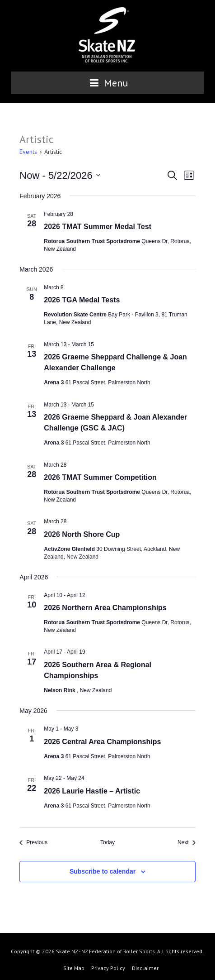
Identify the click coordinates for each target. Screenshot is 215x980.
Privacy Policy (108, 968)
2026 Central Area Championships (102, 742)
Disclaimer (145, 968)
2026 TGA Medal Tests (82, 300)
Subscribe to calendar (103, 871)
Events (28, 152)
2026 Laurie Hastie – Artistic (92, 791)
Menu (107, 83)
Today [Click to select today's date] (107, 842)
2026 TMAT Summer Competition (100, 477)
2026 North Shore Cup (82, 534)
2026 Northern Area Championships (105, 608)
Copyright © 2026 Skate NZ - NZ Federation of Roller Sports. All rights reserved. (107, 951)
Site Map (74, 968)
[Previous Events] (33, 843)
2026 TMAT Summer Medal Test (98, 227)
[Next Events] (187, 843)
